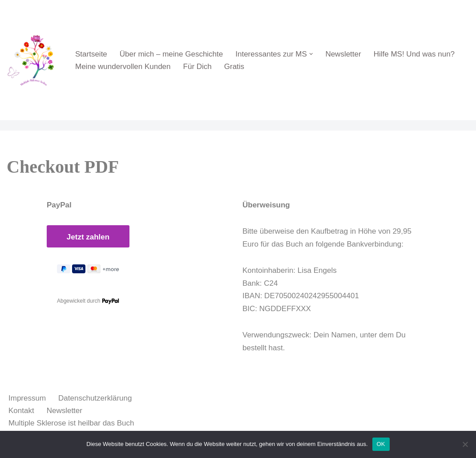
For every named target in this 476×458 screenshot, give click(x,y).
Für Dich (198, 67)
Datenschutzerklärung (95, 398)
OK (381, 444)
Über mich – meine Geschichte (171, 54)
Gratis (234, 67)
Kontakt (21, 411)
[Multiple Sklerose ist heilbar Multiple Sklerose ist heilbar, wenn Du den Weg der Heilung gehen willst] (33, 60)
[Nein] (465, 444)
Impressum (27, 398)
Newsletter (343, 54)
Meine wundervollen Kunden (123, 67)
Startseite (91, 54)
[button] (311, 54)
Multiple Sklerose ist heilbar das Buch (71, 423)
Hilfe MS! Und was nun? (414, 54)
